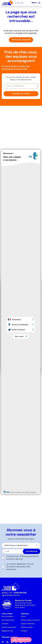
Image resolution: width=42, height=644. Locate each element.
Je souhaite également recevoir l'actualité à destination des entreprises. (20, 567)
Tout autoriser (21, 355)
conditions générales (28, 556)
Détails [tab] (20, 285)
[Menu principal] (39, 3)
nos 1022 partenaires (18, 297)
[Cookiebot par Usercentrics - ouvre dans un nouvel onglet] (30, 279)
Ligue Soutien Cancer (11, 595)
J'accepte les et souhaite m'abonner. (23, 558)
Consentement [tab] (8, 285)
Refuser (21, 363)
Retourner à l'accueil (21, 40)
